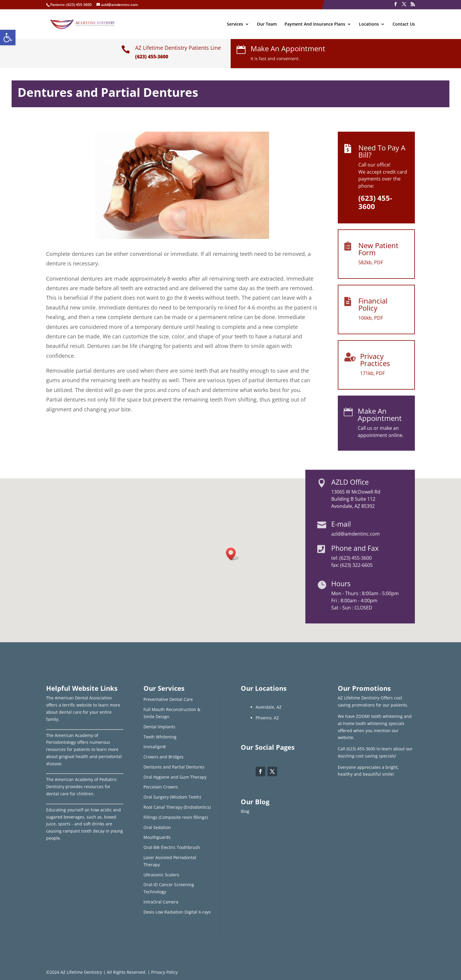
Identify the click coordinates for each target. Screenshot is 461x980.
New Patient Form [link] (378, 249)
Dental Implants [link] (159, 727)
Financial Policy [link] (373, 304)
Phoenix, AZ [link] (267, 718)
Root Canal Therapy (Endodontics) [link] (177, 807)
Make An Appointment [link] (288, 48)
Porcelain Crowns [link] (161, 787)
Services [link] (235, 24)
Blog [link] (245, 811)
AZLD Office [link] (350, 482)
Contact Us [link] (404, 24)
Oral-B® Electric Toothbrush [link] (172, 847)
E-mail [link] (341, 524)
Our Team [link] (267, 24)
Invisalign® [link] (155, 747)
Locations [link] (369, 24)
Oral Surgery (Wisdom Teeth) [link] (172, 797)
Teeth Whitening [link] (160, 737)
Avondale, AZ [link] (269, 707)
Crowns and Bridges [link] (164, 757)
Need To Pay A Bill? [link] (382, 151)
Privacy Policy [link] (164, 972)
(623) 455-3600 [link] (79, 5)
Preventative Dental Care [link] (168, 699)
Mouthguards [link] (157, 837)
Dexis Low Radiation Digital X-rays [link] (177, 912)
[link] (8, 38)
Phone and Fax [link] (355, 548)
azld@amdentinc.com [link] (355, 534)
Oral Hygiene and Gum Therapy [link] (175, 777)
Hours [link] (341, 584)
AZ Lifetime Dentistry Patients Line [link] (178, 48)
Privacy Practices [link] (375, 360)
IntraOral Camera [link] (161, 902)
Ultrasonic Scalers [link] (161, 875)
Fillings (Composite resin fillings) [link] (176, 817)
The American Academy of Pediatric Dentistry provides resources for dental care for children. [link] (82, 787)
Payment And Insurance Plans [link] (315, 24)
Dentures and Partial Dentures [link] (174, 767)
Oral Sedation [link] (157, 827)
